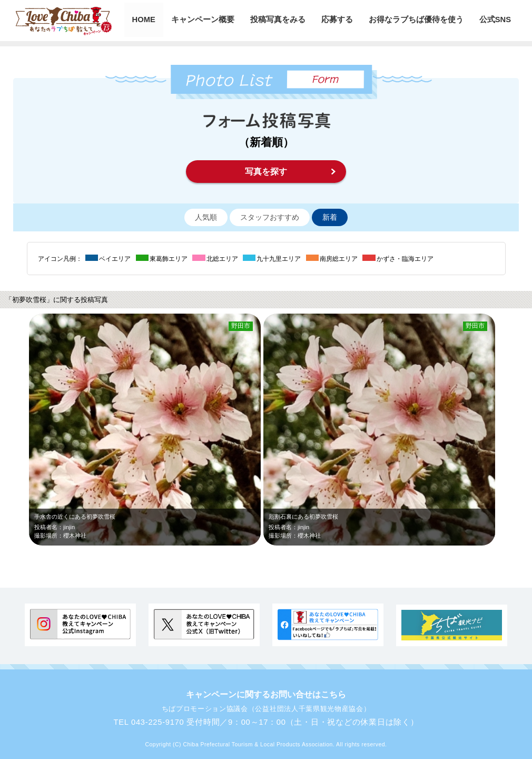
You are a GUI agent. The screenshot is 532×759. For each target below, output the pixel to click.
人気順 (206, 217)
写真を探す (266, 172)
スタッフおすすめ (270, 217)
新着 (330, 217)
